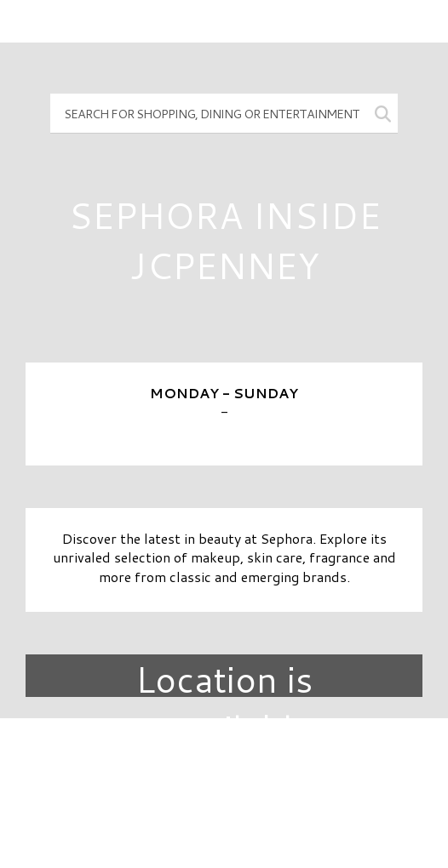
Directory (224, 760)
